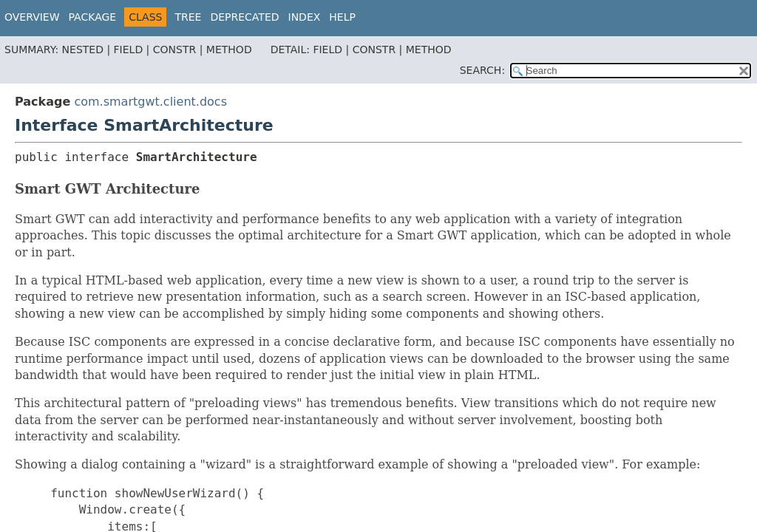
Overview (32, 17)
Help (342, 17)
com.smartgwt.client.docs (150, 102)
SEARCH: (482, 70)
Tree (188, 17)
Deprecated (244, 17)
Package (93, 17)
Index (305, 17)
